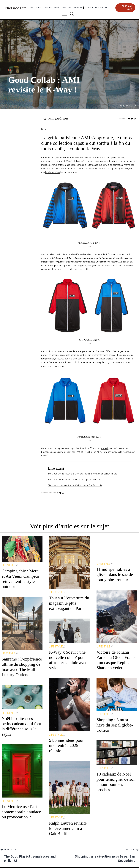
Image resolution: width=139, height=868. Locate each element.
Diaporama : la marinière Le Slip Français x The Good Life (75, 485)
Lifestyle (14, 70)
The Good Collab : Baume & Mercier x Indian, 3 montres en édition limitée (82, 474)
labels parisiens (53, 172)
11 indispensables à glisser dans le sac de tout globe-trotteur (115, 574)
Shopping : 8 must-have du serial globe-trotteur (115, 725)
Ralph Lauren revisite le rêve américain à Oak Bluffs (68, 828)
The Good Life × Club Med (96, 8)
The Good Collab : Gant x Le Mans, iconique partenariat (74, 480)
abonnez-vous (127, 8)
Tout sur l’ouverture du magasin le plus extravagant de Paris (69, 603)
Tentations (35, 8)
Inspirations (60, 8)
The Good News (75, 8)
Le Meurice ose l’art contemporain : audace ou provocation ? (21, 812)
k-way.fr (105, 448)
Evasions (47, 8)
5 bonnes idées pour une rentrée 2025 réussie (66, 745)
